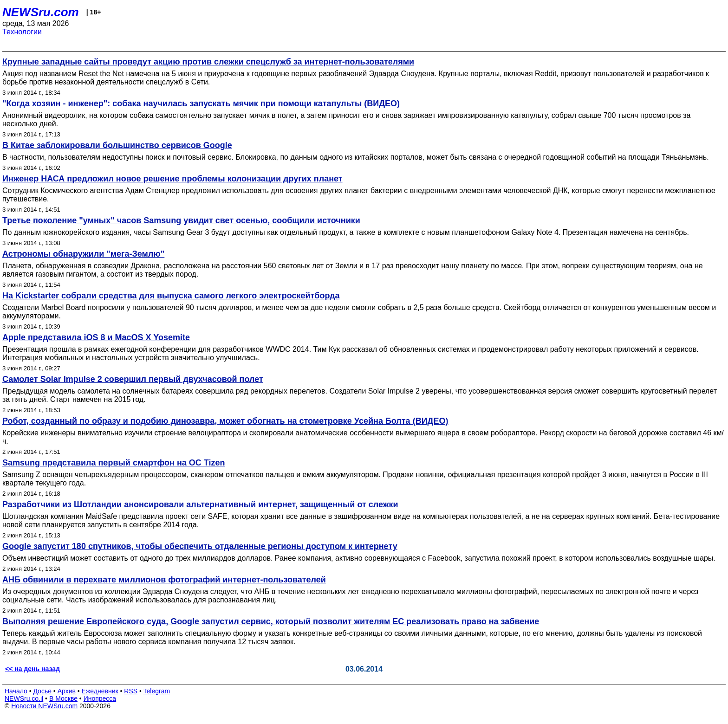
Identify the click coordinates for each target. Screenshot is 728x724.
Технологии (22, 32)
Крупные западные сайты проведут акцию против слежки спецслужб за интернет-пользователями (208, 62)
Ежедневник (100, 691)
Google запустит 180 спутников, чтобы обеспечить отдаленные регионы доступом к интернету (200, 546)
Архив (67, 691)
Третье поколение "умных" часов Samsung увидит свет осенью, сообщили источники (181, 220)
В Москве (63, 698)
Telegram (157, 691)
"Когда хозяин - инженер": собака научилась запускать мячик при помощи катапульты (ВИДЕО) (201, 103)
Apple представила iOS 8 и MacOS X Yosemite (96, 337)
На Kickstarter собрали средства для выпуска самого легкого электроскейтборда (171, 296)
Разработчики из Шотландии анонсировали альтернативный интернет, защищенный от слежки (200, 504)
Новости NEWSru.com (44, 706)
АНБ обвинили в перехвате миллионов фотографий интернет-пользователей (164, 580)
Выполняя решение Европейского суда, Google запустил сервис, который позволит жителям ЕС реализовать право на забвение (271, 621)
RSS (131, 691)
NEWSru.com (41, 12)
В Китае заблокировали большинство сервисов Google (117, 145)
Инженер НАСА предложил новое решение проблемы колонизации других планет (172, 179)
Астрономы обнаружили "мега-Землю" (83, 254)
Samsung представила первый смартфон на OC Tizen (114, 463)
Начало (16, 691)
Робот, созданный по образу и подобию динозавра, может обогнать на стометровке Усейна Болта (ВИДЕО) (225, 421)
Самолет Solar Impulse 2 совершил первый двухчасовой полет (133, 379)
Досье (42, 691)
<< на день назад (32, 669)
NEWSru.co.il (24, 698)
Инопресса (100, 698)
